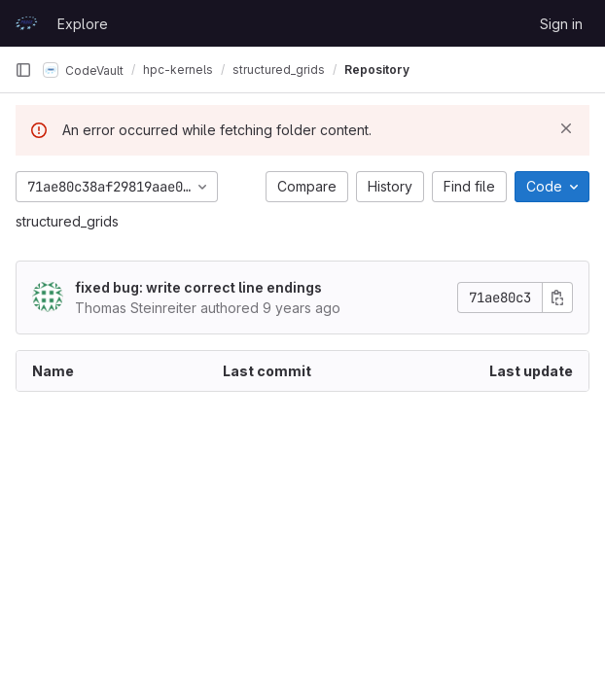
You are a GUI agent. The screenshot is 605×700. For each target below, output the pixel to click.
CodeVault (83, 70)
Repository (377, 70)
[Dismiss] (566, 128)
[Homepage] (26, 23)
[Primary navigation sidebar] (23, 70)
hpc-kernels (178, 70)
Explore (83, 24)
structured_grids (67, 221)
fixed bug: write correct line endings (198, 287)
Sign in (561, 24)
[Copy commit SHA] (557, 297)
